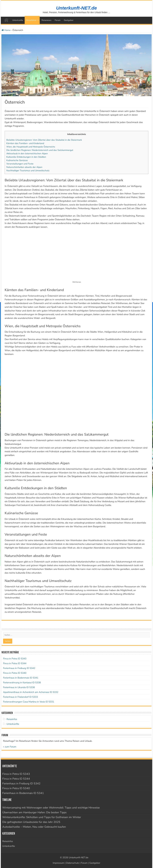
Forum (58, 20)
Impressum (58, 863)
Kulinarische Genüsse (17, 160)
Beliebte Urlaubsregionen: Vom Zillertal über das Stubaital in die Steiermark (44, 140)
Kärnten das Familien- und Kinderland (25, 143)
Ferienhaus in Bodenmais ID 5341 (21, 678)
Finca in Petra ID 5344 (15, 663)
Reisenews (46, 20)
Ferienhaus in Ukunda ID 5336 (19, 687)
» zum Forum (10, 747)
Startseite (6, 20)
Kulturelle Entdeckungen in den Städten (26, 157)
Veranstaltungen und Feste (20, 164)
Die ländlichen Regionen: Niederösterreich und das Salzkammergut (40, 150)
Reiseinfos (12, 719)
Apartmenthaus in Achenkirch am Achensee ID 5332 (31, 692)
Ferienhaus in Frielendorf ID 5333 (20, 697)
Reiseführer (31, 20)
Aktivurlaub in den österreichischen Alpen (27, 154)
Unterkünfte (18, 20)
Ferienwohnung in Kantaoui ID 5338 (22, 683)
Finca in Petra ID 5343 (15, 659)
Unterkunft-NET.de (76, 8)
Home (6, 30)
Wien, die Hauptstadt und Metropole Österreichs (31, 147)
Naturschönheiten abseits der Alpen (24, 167)
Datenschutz (73, 863)
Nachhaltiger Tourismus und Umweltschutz (28, 171)
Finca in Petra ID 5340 (15, 673)
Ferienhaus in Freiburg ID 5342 (19, 668)
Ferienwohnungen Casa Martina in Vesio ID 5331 (29, 702)
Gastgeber (69, 20)
